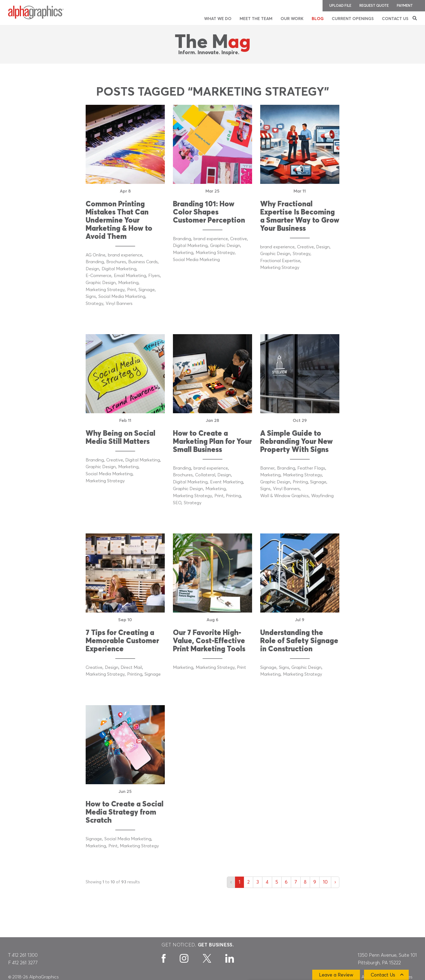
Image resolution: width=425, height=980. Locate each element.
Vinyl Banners (119, 304)
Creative (239, 239)
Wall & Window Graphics (284, 496)
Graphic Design (101, 283)
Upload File (340, 6)
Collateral (205, 475)
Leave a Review (336, 975)
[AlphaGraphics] (36, 12)
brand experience (125, 255)
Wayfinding (322, 496)
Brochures (116, 262)
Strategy (94, 304)
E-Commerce (99, 276)
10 (325, 882)
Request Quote (374, 6)
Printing (233, 496)
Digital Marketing (119, 269)
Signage (147, 290)
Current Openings (353, 19)
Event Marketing (227, 482)
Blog (318, 19)
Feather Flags (311, 468)
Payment (405, 6)
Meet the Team (256, 19)
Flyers (154, 276)
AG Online (96, 255)
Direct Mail (131, 668)
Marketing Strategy (105, 290)
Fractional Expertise (280, 261)
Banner (267, 468)
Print (132, 290)
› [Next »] (335, 882)
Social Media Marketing (122, 297)
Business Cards (143, 262)
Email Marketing (130, 276)
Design (92, 269)
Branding (95, 262)
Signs (91, 297)
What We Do (218, 19)
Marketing (128, 283)
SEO (177, 503)
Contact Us (395, 19)
